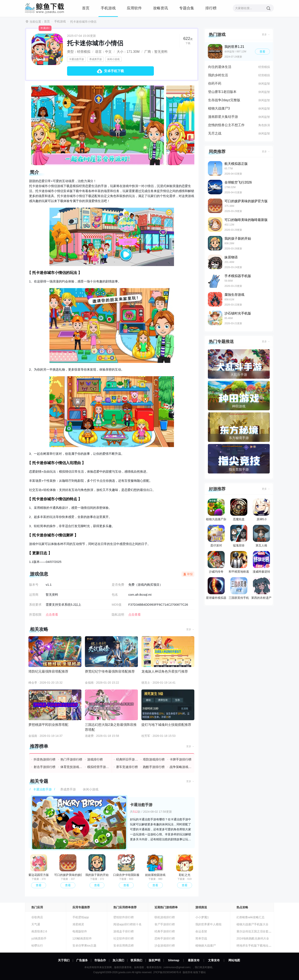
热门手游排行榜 (71, 759)
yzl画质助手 (39, 938)
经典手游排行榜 (165, 931)
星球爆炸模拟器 (216, 588)
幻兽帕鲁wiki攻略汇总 (251, 917)
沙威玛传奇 (216, 562)
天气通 (36, 924)
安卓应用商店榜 (124, 945)
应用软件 (134, 8)
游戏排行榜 (95, 759)
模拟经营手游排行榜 (98, 767)
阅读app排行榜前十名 (127, 924)
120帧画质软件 (82, 938)
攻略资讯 (161, 8)
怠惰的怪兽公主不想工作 (226, 125)
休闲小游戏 (113, 59)
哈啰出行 (37, 945)
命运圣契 (201, 931)
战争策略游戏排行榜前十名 (181, 767)
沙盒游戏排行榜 (165, 945)
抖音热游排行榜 (45, 759)
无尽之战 (215, 133)
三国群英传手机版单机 (239, 589)
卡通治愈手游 (76, 59)
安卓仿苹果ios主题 (85, 945)
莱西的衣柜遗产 (261, 588)
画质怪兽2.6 (39, 931)
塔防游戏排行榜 (154, 759)
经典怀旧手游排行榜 (127, 759)
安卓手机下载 (114, 71)
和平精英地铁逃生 (239, 563)
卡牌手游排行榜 (181, 759)
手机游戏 (108, 8)
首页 (86, 8)
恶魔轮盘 (239, 510)
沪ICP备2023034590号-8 (167, 972)
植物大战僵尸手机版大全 (252, 924)
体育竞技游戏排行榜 (72, 767)
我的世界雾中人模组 (208, 924)
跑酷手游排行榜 (154, 767)
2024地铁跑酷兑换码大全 (253, 938)
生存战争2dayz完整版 (224, 100)
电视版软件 (80, 931)
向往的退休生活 (220, 67)
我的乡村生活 (218, 75)
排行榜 (211, 8)
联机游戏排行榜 (165, 917)
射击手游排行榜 (45, 767)
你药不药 (215, 83)
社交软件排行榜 (124, 938)
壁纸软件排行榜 (124, 917)
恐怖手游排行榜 (165, 938)
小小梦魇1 (202, 917)
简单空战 (201, 938)
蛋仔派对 (216, 536)
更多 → (190, 629)
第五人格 (261, 536)
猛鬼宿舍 (239, 536)
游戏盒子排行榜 (124, 931)
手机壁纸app (81, 917)
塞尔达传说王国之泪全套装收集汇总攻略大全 (266, 931)
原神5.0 (261, 510)
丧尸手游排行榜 (165, 924)
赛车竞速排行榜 (127, 767)
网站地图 (234, 960)
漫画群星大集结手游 (223, 117)
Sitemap (174, 960)
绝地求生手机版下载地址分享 (255, 945)
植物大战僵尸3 (219, 108)
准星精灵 (78, 924)
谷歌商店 (37, 917)
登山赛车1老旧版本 (222, 92)
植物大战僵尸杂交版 (216, 511)
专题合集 (187, 8)
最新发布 (194, 960)
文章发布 (214, 960)
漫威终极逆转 (261, 562)
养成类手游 (96, 59)
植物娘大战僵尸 (206, 945)
